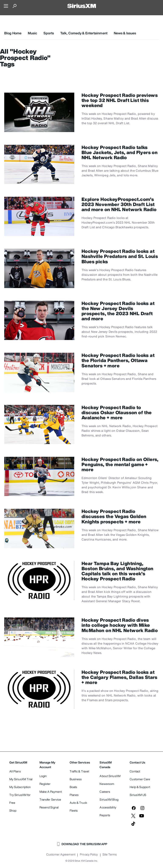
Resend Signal (49, 807)
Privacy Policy (89, 854)
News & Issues (125, 33)
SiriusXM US (138, 795)
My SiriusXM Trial (21, 779)
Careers (105, 792)
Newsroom (107, 784)
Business (76, 779)
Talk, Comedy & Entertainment (84, 33)
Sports (49, 33)
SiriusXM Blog (109, 799)
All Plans (15, 771)
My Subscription (20, 787)
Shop (13, 810)
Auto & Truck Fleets (78, 807)
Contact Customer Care (140, 775)
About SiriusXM (110, 776)
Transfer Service (50, 799)
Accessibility (108, 807)
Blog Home (13, 33)
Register (45, 784)
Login (43, 776)
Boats (73, 787)
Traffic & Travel (79, 771)
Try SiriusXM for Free (20, 799)
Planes (74, 795)
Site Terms (110, 854)
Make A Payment (51, 792)
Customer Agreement (61, 854)
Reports (105, 815)
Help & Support (140, 787)
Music (33, 33)
